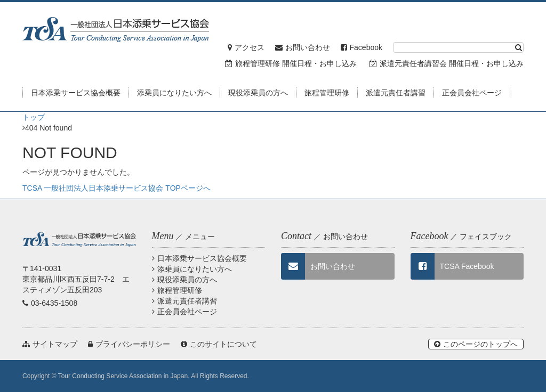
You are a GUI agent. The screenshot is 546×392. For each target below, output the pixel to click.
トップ (34, 117)
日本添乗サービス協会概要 (199, 258)
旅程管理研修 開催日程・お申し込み (291, 63)
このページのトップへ (476, 344)
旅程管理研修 (177, 290)
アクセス (246, 47)
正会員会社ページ (184, 312)
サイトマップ (50, 344)
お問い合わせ (303, 47)
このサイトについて (219, 344)
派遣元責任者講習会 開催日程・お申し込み (447, 63)
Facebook (362, 47)
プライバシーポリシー (129, 344)
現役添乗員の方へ (184, 280)
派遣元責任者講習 (184, 301)
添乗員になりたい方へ (192, 269)
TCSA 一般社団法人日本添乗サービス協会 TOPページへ (117, 188)
